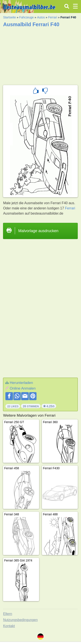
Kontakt (9, 626)
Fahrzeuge (26, 17)
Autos (41, 17)
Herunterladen (21, 383)
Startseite (9, 17)
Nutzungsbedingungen (20, 620)
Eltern (8, 614)
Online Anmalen (23, 388)
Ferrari (53, 17)
